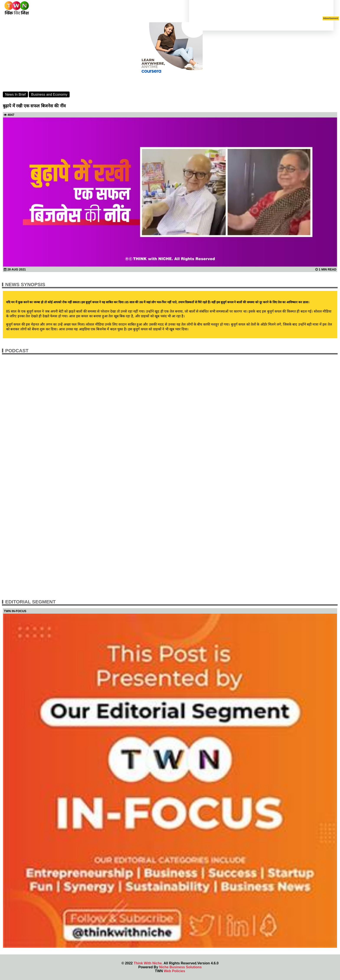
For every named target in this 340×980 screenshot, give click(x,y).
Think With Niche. (148, 963)
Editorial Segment (30, 602)
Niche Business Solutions (180, 967)
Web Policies (174, 971)
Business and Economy (49, 94)
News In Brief (15, 94)
